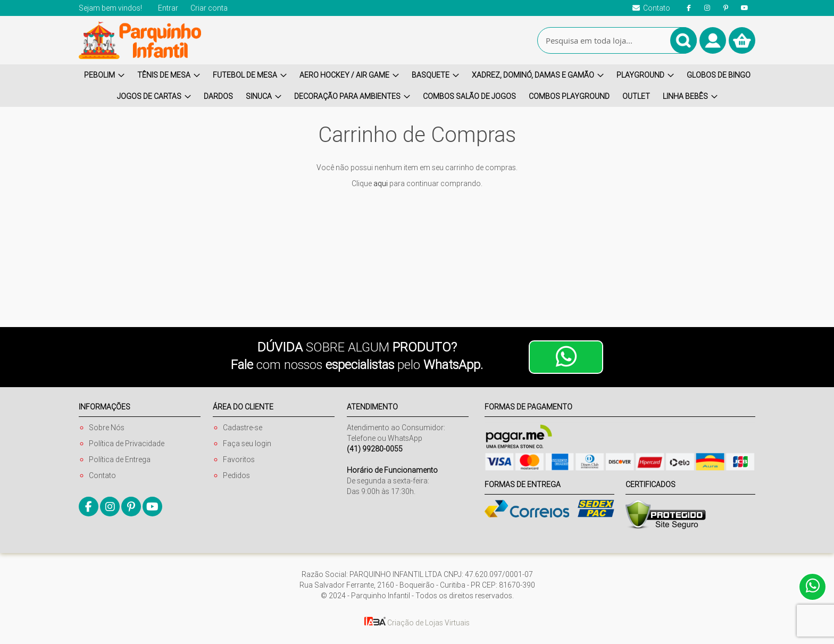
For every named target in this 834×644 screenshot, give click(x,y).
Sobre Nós (107, 428)
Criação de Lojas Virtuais (417, 623)
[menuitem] (104, 75)
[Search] (683, 40)
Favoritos (239, 459)
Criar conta (209, 8)
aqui (381, 183)
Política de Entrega (120, 459)
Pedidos (236, 475)
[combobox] (617, 40)
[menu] (417, 86)
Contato (102, 475)
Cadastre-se (243, 428)
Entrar (168, 8)
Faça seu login (247, 444)
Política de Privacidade (127, 444)
